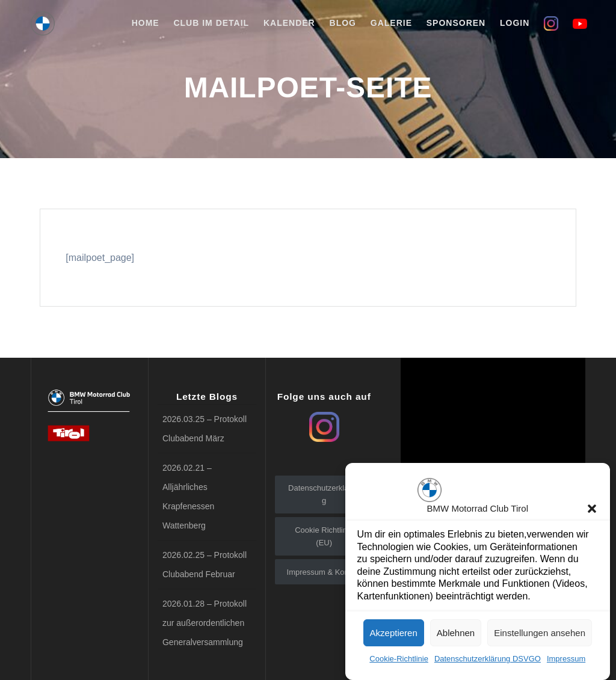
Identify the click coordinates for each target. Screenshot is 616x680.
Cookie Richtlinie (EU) (324, 536)
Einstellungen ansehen (540, 637)
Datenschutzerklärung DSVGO (488, 663)
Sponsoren (456, 23)
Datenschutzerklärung (324, 494)
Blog (343, 23)
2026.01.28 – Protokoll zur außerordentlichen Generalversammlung (205, 623)
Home (146, 23)
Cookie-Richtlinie (399, 663)
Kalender (289, 23)
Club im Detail (211, 23)
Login (515, 23)
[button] (592, 513)
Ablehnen (456, 637)
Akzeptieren (394, 637)
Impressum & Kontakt (324, 572)
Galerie (391, 23)
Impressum (566, 663)
